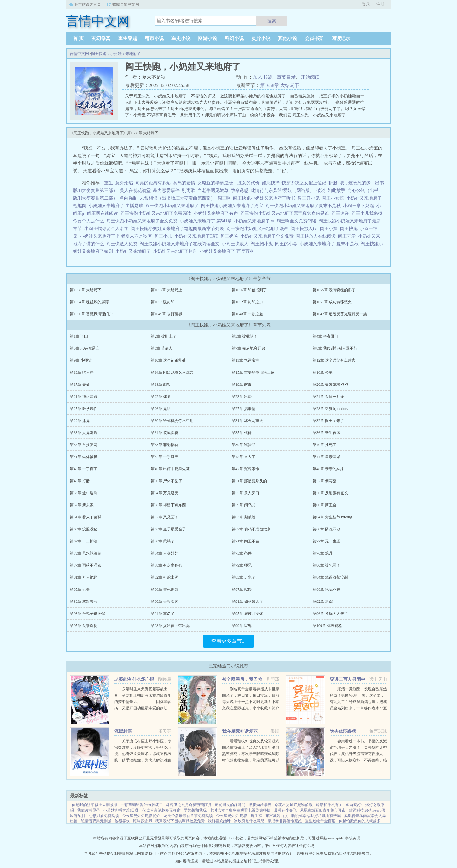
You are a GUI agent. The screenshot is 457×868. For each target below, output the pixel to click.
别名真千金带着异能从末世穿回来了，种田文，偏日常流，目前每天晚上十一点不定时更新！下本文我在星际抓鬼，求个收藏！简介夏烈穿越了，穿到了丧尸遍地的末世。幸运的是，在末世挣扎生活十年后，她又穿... (251, 708)
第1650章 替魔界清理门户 (91, 314)
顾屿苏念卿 (142, 821)
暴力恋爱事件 (166, 191)
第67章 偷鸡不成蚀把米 (251, 529)
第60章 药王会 (325, 505)
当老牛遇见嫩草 (213, 191)
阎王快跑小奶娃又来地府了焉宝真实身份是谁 (286, 213)
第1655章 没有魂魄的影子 (334, 290)
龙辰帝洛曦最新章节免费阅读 (188, 816)
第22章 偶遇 (161, 397)
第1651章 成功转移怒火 (332, 302)
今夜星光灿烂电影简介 (141, 816)
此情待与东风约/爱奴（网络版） (282, 191)
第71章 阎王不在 (245, 541)
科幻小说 (234, 38)
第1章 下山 (79, 336)
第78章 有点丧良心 (166, 565)
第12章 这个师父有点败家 (334, 360)
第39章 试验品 (244, 445)
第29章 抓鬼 (80, 421)
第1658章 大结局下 (280, 85)
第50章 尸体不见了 (166, 481)
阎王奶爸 (230, 236)
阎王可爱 (348, 236)
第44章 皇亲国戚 (326, 457)
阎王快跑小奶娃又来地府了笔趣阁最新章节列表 (179, 229)
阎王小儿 (164, 236)
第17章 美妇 (80, 385)
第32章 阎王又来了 (328, 421)
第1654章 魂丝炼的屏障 (89, 302)
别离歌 (189, 191)
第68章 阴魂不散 (326, 529)
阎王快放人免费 (123, 244)
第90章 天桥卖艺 (165, 602)
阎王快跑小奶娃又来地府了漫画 (258, 229)
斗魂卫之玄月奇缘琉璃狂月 (189, 805)
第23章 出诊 (242, 397)
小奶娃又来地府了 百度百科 (228, 251)
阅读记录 (341, 38)
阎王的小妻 (287, 244)
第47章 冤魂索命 (245, 469)
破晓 (321, 191)
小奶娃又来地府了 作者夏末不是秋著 (117, 236)
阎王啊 (225, 198)
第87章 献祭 (242, 589)
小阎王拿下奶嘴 (360, 206)
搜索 (272, 21)
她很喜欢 (122, 821)
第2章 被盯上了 (164, 336)
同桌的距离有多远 (153, 183)
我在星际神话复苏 (240, 731)
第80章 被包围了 (326, 565)
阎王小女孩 (334, 198)
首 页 (78, 38)
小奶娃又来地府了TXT (197, 236)
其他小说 (288, 38)
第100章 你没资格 (327, 626)
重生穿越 (128, 38)
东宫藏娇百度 (277, 816)
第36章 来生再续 (326, 433)
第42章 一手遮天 (165, 457)
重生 (109, 183)
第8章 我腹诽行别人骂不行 (335, 348)
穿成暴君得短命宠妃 (285, 821)
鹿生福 (256, 816)
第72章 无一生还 (326, 541)
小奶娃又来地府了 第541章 (207, 221)
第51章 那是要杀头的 (249, 481)
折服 (333, 183)
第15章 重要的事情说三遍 (253, 372)
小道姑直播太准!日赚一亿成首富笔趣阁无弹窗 (142, 810)
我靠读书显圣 (89, 810)
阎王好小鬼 (310, 198)
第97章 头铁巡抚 (84, 626)
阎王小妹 (330, 229)
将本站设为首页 (88, 4)
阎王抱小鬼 (263, 244)
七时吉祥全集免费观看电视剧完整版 (240, 810)
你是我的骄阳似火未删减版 (95, 805)
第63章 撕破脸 (244, 517)
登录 (366, 4)
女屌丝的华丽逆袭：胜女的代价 (228, 183)
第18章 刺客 (161, 385)
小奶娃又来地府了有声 (217, 213)
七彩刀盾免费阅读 (104, 816)
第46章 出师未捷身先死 (170, 469)
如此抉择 (271, 183)
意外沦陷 (124, 183)
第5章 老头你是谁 (85, 348)
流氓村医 (123, 731)
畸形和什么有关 (329, 805)
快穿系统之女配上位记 (304, 183)
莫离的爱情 (184, 183)
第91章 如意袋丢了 (247, 602)
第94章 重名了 (163, 614)
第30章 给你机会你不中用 (172, 421)
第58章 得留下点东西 (168, 505)
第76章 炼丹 (323, 553)
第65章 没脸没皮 (84, 529)
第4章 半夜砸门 (325, 336)
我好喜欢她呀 (219, 821)
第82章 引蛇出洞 (165, 577)
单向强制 (129, 198)
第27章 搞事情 (244, 409)
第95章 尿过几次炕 (247, 614)
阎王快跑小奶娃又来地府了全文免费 (143, 221)
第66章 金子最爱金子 (168, 529)
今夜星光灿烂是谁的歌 (294, 805)
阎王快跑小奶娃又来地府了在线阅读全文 (181, 244)
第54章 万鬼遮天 (165, 493)
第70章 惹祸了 (163, 541)
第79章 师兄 (242, 565)
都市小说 (154, 38)
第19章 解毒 (242, 385)
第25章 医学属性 (84, 409)
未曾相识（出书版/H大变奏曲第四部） (177, 198)
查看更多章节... (228, 641)
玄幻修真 (101, 38)
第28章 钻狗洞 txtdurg (330, 409)
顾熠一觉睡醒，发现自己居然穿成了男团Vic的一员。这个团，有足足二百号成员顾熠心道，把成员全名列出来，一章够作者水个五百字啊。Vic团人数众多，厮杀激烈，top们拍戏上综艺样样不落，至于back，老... (358, 708)
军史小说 (181, 38)
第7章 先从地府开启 (248, 348)
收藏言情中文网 (126, 4)
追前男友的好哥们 (230, 805)
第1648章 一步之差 (247, 314)
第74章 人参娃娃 (165, 553)
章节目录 (286, 77)
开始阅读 (310, 77)
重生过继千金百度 (320, 821)
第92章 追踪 (323, 602)
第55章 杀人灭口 (245, 493)
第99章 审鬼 (242, 626)
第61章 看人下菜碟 (86, 517)
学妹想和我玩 (195, 810)
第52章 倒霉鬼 (325, 481)
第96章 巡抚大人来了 (330, 614)
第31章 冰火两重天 (247, 421)
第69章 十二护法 (84, 541)
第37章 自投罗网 (84, 445)
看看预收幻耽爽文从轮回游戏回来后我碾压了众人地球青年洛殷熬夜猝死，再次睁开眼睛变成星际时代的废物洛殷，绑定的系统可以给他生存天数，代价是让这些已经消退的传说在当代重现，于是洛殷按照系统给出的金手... (251, 760)
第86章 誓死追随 (165, 589)
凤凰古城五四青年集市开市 (323, 810)
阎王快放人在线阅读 (317, 236)
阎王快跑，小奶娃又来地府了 (116, 54)
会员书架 (314, 38)
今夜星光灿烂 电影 (232, 816)
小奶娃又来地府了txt (255, 221)
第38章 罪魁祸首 (165, 445)
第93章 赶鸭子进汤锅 (87, 614)
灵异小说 (261, 38)
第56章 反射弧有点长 (330, 493)
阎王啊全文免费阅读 (298, 221)
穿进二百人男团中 (348, 679)
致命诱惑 (240, 191)
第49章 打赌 (80, 481)
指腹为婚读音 (260, 805)
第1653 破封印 (163, 302)
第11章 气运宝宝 (245, 360)
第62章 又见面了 (165, 517)
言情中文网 (79, 54)
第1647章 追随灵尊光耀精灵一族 (340, 314)
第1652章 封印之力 (247, 302)
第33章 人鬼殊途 (84, 433)
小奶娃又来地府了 (134, 251)
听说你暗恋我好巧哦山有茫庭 (316, 816)
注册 (381, 4)
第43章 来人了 (244, 457)
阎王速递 (341, 213)
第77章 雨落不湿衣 (86, 565)
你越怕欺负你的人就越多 (360, 821)
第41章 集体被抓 (84, 457)
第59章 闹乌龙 (244, 505)
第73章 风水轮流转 (86, 553)
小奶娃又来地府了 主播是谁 (117, 206)
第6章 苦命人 (162, 348)
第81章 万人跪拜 (84, 577)
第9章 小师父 (81, 360)
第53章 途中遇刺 (84, 493)
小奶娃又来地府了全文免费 (268, 236)
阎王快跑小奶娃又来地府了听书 (265, 198)
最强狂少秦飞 (285, 810)
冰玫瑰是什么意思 (249, 821)
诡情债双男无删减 (96, 821)
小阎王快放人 (236, 244)
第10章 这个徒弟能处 (168, 360)
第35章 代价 (242, 433)
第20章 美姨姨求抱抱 (330, 385)
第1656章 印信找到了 (249, 290)
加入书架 (262, 77)
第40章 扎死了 (325, 445)
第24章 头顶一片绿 (328, 397)
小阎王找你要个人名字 (107, 229)
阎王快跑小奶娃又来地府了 (173, 206)
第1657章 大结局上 (166, 290)
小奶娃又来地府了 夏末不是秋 (330, 244)
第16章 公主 (323, 372)
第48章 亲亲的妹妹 (328, 469)
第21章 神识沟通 (84, 397)
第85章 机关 (80, 589)
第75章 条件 (242, 553)
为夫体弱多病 (343, 731)
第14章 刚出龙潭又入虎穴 (172, 372)
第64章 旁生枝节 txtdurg (332, 517)
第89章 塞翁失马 (84, 602)
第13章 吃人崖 (82, 372)
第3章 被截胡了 (245, 336)
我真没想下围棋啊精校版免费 (180, 821)
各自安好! (354, 805)
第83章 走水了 (244, 577)
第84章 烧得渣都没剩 (330, 577)
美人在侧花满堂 (135, 191)
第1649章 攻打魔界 (166, 314)
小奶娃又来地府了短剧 (176, 251)
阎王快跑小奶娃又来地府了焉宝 (233, 206)
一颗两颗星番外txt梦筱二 (142, 805)
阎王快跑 (350, 229)
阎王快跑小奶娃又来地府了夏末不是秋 (304, 206)
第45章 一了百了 (84, 469)
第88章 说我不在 (326, 589)
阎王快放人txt (305, 229)
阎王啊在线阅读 (104, 213)
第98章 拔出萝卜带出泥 (170, 626)
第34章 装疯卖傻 (165, 433)
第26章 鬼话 (161, 409)
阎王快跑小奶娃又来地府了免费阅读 (157, 213)
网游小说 (208, 38)
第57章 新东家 (82, 505)
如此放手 (336, 191)
